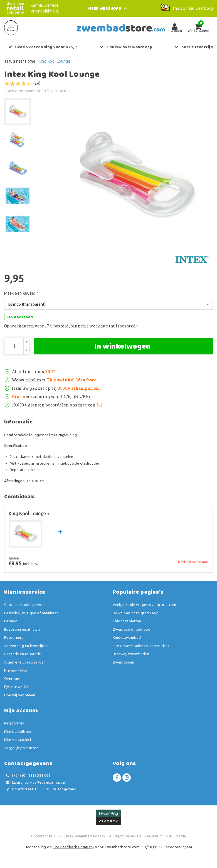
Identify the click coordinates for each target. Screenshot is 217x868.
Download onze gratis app (136, 613)
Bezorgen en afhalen (22, 629)
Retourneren (15, 637)
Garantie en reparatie (23, 654)
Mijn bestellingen (19, 731)
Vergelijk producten (21, 748)
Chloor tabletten (127, 621)
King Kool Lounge (55, 61)
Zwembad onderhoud (131, 629)
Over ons (12, 679)
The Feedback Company (74, 847)
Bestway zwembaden (131, 654)
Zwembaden (124, 662)
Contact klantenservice (24, 605)
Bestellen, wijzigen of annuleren (31, 613)
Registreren (14, 723)
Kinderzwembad (127, 637)
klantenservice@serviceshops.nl (35, 782)
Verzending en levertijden (26, 646)
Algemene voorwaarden (25, 662)
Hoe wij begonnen (20, 695)
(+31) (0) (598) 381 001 (27, 775)
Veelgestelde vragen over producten (144, 605)
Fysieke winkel (17, 687)
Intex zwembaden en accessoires (141, 646)
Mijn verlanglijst (18, 739)
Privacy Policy (16, 670)
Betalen (11, 621)
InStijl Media (175, 836)
